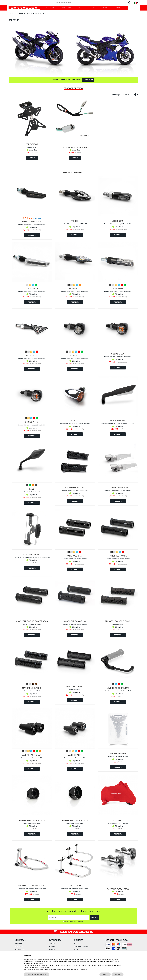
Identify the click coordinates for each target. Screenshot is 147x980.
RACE (32, 489)
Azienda (52, 944)
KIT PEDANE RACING (75, 488)
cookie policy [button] (38, 963)
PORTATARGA (32, 144)
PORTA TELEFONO (32, 554)
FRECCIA (75, 221)
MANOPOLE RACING (118, 556)
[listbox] (32, 285)
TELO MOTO (118, 820)
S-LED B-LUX (75, 355)
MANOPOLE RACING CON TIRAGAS (32, 621)
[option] (27, 285)
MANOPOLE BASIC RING (75, 621)
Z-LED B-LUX (32, 355)
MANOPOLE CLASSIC (32, 688)
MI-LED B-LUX (118, 221)
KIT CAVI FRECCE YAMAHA (75, 147)
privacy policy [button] (84, 959)
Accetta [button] (118, 974)
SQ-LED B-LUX (32, 288)
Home (11, 13)
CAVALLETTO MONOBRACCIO (32, 886)
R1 (36, 13)
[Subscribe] (94, 918)
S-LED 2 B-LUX (118, 354)
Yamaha (29, 13)
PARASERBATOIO (118, 754)
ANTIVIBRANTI (75, 755)
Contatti (52, 947)
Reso (76, 950)
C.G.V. (77, 944)
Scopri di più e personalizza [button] (37, 974)
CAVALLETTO (75, 886)
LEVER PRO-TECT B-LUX (118, 688)
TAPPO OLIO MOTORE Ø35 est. (75, 820)
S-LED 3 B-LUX (32, 422)
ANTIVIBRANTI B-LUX (32, 755)
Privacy (52, 950)
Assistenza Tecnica (81, 947)
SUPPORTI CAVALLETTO (118, 889)
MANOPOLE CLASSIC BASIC (118, 621)
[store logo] (24, 8)
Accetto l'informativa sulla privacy (74, 922)
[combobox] (74, 3)
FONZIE (75, 421)
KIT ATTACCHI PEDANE (118, 488)
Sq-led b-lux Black (32, 222)
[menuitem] (50, 8)
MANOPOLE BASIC (75, 687)
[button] (136, 3)
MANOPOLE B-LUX (75, 556)
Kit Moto (20, 13)
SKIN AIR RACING (118, 421)
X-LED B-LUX (75, 288)
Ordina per (117, 95)
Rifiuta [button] (105, 974)
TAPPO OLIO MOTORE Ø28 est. (32, 820)
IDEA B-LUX (118, 288)
